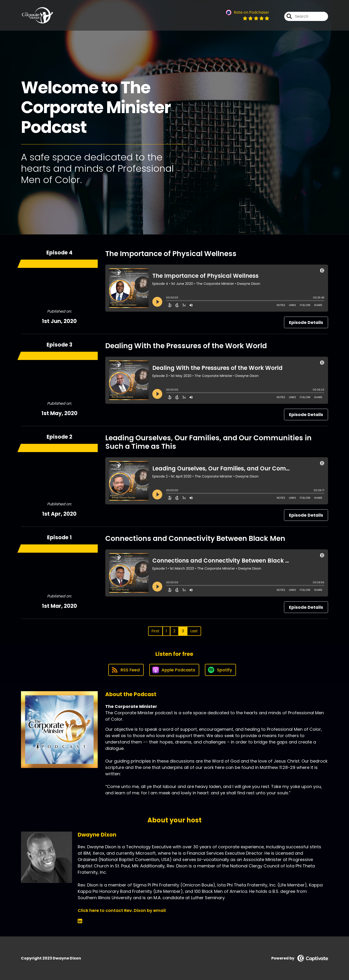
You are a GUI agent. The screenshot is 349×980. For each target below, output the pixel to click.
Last (194, 631)
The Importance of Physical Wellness (171, 254)
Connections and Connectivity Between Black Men (195, 539)
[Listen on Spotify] (220, 670)
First (155, 631)
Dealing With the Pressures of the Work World (186, 346)
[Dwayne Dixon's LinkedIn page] (80, 921)
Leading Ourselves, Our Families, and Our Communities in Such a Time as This (208, 442)
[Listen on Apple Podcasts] (174, 670)
